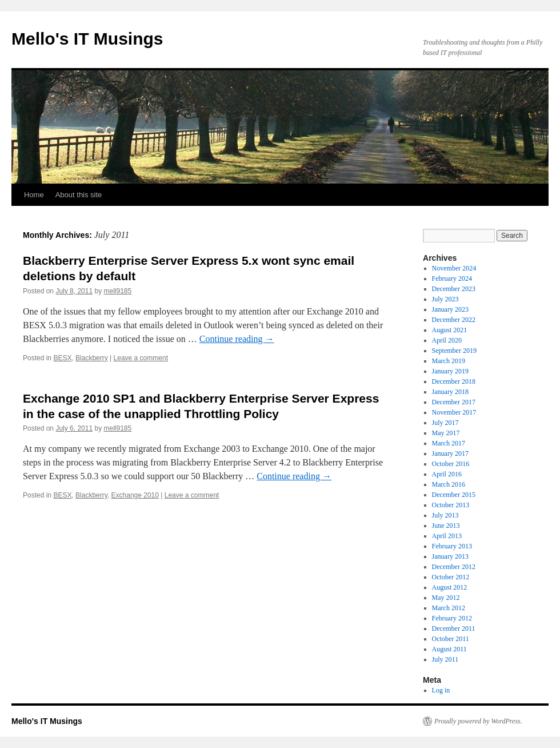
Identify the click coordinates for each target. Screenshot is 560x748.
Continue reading (237, 339)
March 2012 (449, 608)
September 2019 (454, 351)
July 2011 (445, 659)
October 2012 (451, 577)
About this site (79, 195)
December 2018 (454, 381)
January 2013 (450, 556)
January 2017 (450, 453)
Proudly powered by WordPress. (478, 721)
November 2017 (454, 412)
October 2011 (451, 639)
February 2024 (452, 278)
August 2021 (450, 330)
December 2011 (454, 628)
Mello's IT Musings (87, 39)
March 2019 (449, 361)
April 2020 (447, 340)
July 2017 (445, 423)
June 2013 (446, 526)
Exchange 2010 (135, 495)
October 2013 (451, 505)
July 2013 (445, 515)
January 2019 (450, 371)
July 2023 (445, 299)
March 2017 (449, 443)
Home (34, 195)
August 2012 (450, 587)
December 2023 (454, 289)
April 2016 (447, 474)
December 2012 (454, 567)
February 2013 (452, 546)
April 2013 (447, 536)
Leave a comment (141, 358)
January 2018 (450, 392)
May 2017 (446, 433)
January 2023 (450, 309)
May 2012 (446, 598)
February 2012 (452, 618)
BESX (62, 358)
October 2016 (451, 464)
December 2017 (454, 402)
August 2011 (449, 649)
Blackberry (92, 358)
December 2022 (454, 320)
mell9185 (117, 291)
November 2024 (454, 268)
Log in (441, 690)
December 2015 (454, 495)
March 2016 (449, 484)
